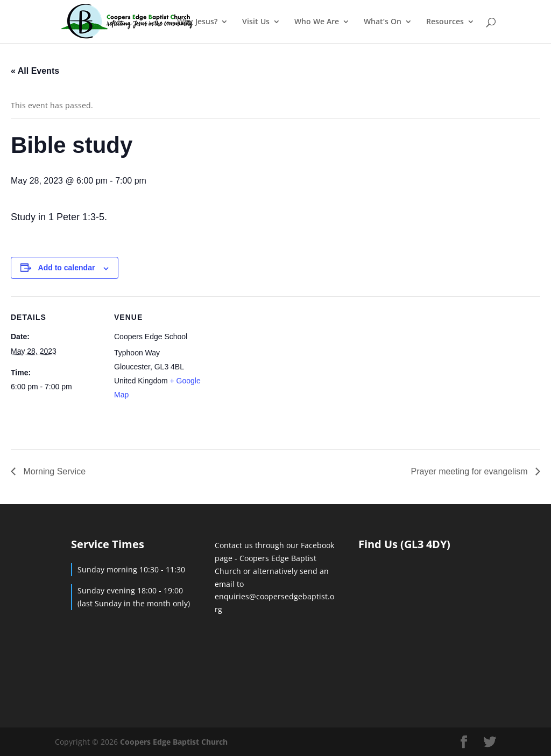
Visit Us (256, 22)
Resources (445, 22)
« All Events (35, 71)
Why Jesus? (197, 22)
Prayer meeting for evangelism (471, 471)
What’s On (383, 22)
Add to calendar (67, 268)
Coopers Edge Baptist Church (174, 742)
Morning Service (53, 471)
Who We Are (317, 22)
